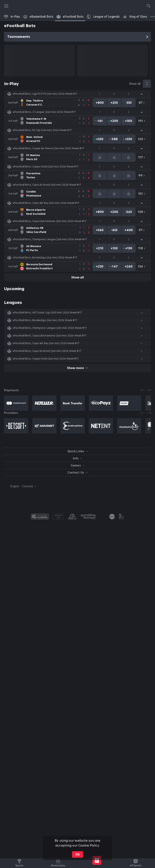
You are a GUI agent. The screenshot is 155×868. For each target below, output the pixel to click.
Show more (77, 368)
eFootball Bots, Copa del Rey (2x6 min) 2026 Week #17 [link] (46, 203)
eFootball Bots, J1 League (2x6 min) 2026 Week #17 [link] (44, 112)
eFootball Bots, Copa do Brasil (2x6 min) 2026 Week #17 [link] (47, 185)
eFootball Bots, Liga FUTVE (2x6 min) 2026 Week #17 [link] (45, 94)
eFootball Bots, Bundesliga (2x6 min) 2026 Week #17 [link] (45, 258)
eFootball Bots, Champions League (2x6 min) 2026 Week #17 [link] (50, 239)
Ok (77, 854)
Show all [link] (135, 84)
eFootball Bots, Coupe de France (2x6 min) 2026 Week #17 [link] (48, 148)
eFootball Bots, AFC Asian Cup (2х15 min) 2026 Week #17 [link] (47, 313)
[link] (12, 17)
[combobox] (20, 486)
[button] (77, 94)
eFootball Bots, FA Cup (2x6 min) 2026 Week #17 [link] (42, 130)
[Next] (149, 390)
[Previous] (142, 390)
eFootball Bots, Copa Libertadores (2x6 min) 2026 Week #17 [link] (50, 221)
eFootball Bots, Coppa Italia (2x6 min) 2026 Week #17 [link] (46, 167)
